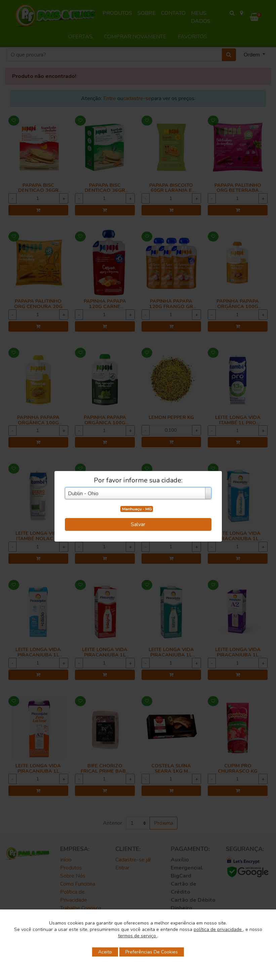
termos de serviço (138, 936)
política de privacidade (218, 929)
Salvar (138, 524)
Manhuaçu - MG (137, 509)
